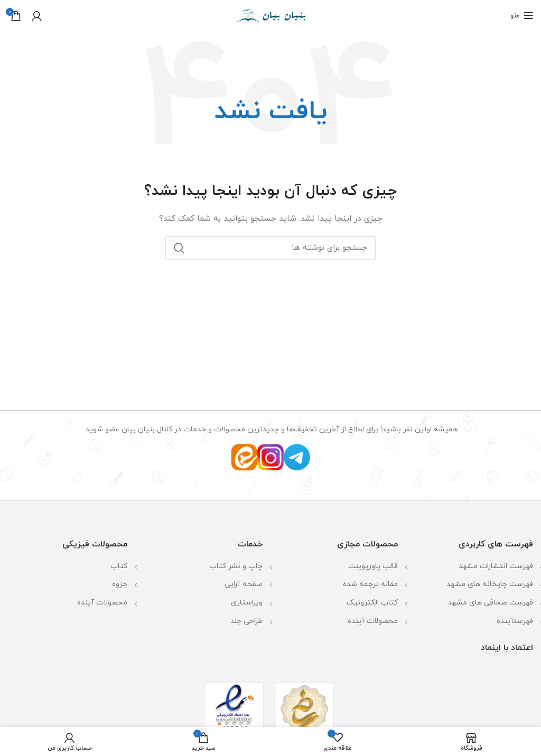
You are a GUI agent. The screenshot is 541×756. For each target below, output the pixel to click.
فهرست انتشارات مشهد (496, 566)
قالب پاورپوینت (373, 566)
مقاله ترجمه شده (370, 584)
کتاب (119, 566)
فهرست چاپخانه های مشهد (490, 584)
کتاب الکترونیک (372, 603)
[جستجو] (270, 248)
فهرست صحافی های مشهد (491, 603)
